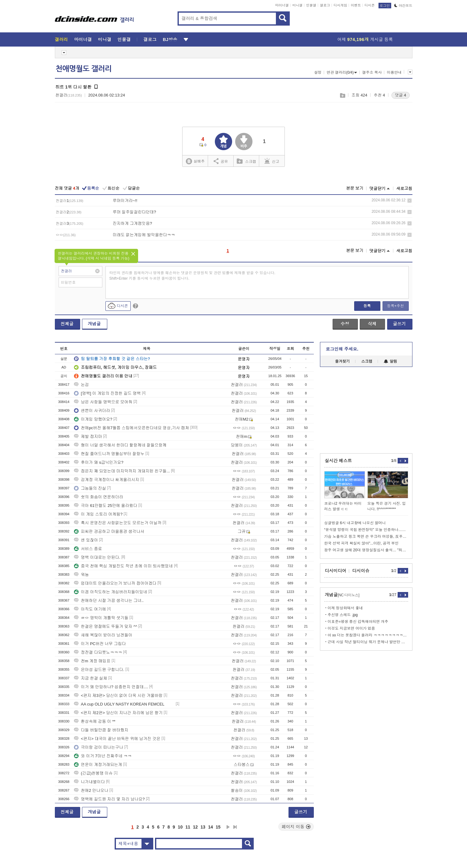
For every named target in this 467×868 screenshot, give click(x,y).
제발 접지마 (88, 436)
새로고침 (404, 189)
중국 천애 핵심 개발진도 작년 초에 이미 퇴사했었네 (123, 566)
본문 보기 (355, 188)
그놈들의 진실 (90, 488)
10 (180, 827)
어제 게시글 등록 (365, 39)
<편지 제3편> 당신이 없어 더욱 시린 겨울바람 (118, 695)
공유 (221, 161)
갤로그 (325, 5)
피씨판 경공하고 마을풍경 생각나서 (109, 531)
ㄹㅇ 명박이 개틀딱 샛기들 (101, 618)
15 (218, 827)
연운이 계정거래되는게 (98, 765)
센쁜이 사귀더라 (92, 411)
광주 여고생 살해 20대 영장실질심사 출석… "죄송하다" (366, 550)
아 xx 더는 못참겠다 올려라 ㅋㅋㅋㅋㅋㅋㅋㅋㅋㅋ (368, 635)
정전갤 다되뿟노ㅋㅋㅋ (98, 652)
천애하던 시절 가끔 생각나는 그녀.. (109, 601)
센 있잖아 (86, 540)
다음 (228, 827)
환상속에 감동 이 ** (95, 721)
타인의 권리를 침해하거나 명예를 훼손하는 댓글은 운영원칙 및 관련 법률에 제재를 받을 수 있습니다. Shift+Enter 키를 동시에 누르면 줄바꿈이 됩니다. (193, 276)
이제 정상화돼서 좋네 (345, 608)
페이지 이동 (296, 827)
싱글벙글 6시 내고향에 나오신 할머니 (355, 523)
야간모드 (403, 6)
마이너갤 (282, 5)
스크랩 (342, 95)
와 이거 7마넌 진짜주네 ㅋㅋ (103, 756)
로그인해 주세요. (342, 349)
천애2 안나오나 (91, 790)
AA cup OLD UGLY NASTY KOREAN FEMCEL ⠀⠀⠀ (124, 704)
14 (211, 827)
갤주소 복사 (372, 72)
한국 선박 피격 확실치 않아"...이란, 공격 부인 (362, 543)
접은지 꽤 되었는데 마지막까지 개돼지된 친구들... (122, 471)
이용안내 (394, 72)
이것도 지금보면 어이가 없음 (351, 628)
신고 (272, 161)
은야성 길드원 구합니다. (99, 670)
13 (203, 827)
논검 (81, 385)
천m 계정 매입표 (92, 661)
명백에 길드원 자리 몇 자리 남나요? (109, 799)
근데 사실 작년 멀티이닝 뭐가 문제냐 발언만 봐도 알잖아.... (368, 642)
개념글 (94, 324)
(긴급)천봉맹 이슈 (93, 773)
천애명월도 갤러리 (84, 69)
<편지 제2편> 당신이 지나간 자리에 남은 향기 (118, 713)
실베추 (195, 161)
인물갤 (311, 5)
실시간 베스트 (338, 461)
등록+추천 (395, 306)
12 (195, 827)
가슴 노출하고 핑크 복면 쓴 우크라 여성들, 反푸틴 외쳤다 (366, 537)
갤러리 (61, 39)
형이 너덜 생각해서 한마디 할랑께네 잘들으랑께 (120, 445)
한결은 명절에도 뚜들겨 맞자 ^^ (106, 626)
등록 (367, 306)
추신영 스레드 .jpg (343, 615)
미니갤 (297, 5)
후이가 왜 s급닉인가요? (99, 462)
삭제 (410, 201)
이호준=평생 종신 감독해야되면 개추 (358, 622)
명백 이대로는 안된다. (97, 557)
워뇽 (81, 575)
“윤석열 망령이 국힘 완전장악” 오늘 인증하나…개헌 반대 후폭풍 (366, 530)
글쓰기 (399, 324)
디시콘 (370, 5)
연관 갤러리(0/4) (342, 72)
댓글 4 (401, 95)
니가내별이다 (89, 782)
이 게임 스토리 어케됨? (98, 514)
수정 (345, 324)
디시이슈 (361, 571)
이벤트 (356, 5)
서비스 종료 (88, 549)
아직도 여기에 (90, 609)
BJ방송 (170, 39)
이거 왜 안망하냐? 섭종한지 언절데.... (111, 687)
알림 (390, 361)
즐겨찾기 (342, 361)
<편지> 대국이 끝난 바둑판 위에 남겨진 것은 (117, 739)
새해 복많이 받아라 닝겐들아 (103, 635)
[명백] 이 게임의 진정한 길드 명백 (107, 393)
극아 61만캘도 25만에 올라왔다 (106, 506)
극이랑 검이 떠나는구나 (98, 747)
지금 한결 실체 (90, 678)
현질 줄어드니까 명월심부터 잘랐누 (109, 454)
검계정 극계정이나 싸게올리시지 (107, 480)
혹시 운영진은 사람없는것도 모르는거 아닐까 (118, 523)
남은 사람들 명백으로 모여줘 (103, 402)
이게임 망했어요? (93, 419)
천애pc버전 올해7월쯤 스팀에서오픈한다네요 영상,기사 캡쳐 (131, 428)
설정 (318, 72)
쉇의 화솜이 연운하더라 (98, 497)
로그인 (385, 6)
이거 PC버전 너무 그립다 (100, 644)
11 (188, 827)
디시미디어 (336, 571)
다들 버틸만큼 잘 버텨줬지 (101, 730)
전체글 (67, 324)
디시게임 (340, 5)
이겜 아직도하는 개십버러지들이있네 (111, 592)
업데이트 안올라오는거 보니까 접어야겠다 (115, 583)
